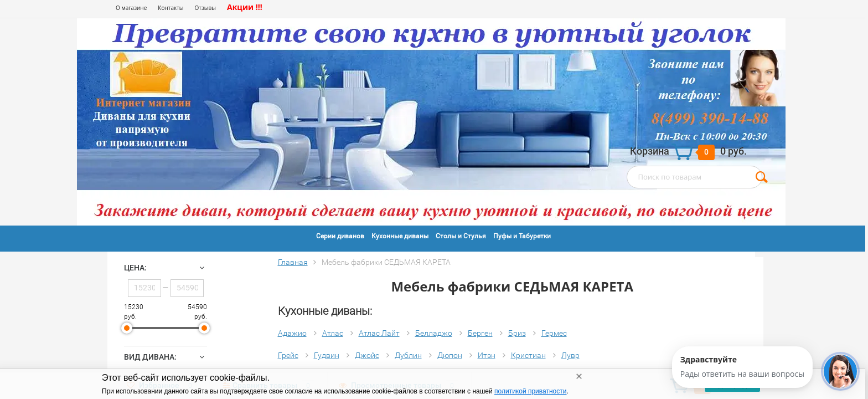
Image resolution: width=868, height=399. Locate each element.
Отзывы (205, 8)
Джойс (367, 355)
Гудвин (327, 355)
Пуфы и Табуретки (522, 236)
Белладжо (434, 333)
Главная (293, 262)
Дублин (408, 355)
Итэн (487, 355)
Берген (480, 333)
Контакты (170, 8)
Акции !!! (245, 7)
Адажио (292, 333)
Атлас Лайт (379, 333)
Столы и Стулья (461, 236)
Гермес (554, 333)
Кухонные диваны (400, 236)
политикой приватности (530, 391)
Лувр (570, 355)
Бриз (517, 333)
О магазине (131, 8)
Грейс (288, 355)
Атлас (333, 333)
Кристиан (528, 355)
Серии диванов (340, 236)
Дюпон (450, 355)
